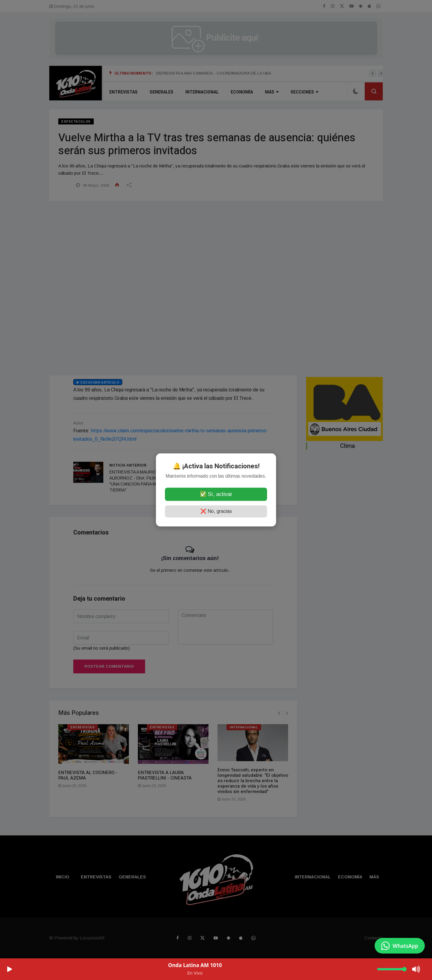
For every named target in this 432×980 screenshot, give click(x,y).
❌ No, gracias (216, 511)
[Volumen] (392, 969)
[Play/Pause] (10, 969)
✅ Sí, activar (216, 495)
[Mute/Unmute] (416, 969)
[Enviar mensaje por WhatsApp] (400, 946)
